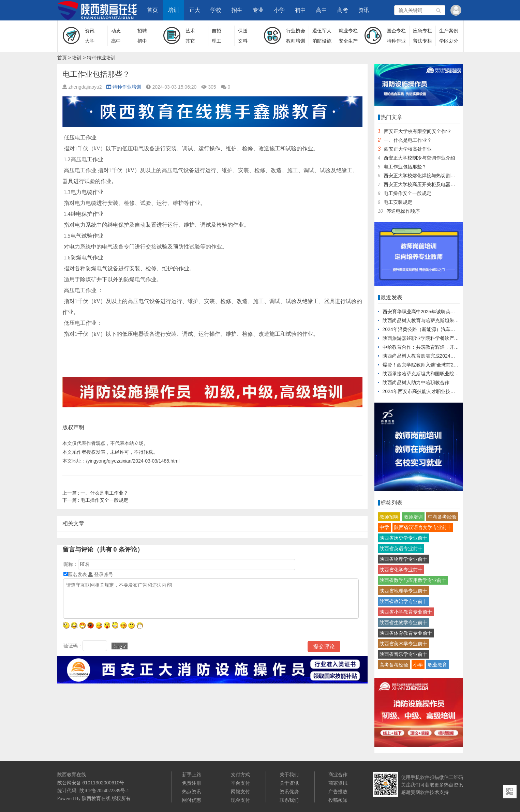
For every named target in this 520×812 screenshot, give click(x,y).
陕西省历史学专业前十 (403, 538)
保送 (243, 31)
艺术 (190, 31)
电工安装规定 (398, 202)
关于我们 (289, 775)
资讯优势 (289, 792)
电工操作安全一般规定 (95, 500)
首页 (152, 10)
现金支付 (240, 800)
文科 (243, 41)
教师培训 (296, 41)
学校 (216, 10)
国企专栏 (396, 31)
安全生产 (348, 41)
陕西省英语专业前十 (401, 548)
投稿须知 (338, 800)
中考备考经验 (442, 517)
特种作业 (396, 41)
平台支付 (240, 783)
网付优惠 (192, 800)
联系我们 (289, 800)
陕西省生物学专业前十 (403, 622)
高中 (322, 10)
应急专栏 (422, 31)
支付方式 (240, 775)
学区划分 (449, 41)
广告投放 (338, 792)
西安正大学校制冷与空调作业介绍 (419, 158)
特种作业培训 (101, 58)
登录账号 (101, 574)
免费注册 (192, 783)
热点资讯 (192, 792)
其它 (190, 41)
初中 (300, 10)
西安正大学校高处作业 (408, 149)
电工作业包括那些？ (405, 167)
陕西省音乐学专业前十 (403, 654)
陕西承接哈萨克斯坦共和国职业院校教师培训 (430, 374)
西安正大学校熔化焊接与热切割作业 (422, 176)
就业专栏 (348, 31)
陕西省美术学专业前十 (403, 644)
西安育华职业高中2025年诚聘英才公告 (424, 312)
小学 (279, 10)
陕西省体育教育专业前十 (406, 633)
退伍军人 (322, 31)
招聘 (142, 31)
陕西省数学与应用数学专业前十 (413, 580)
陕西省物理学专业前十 (403, 559)
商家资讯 (338, 783)
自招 (217, 31)
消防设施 (322, 41)
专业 (258, 10)
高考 (343, 10)
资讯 (364, 10)
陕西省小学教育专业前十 (406, 612)
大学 (90, 41)
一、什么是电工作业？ (95, 493)
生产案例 (449, 31)
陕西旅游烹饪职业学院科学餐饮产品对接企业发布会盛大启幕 (447, 338)
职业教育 (437, 665)
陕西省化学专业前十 (401, 570)
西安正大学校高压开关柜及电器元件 (422, 184)
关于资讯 (289, 783)
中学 (384, 527)
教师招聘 (389, 517)
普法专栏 (422, 41)
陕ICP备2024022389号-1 (104, 791)
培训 (174, 10)
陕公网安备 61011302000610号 (91, 783)
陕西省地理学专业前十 (403, 591)
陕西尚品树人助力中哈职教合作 (416, 382)
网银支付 (240, 792)
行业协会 (296, 31)
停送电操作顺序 (403, 211)
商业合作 (338, 775)
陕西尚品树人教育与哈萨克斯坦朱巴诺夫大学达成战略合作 (445, 320)
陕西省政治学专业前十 (403, 601)
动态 (116, 31)
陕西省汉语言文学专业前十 (423, 527)
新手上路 (192, 775)
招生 (237, 10)
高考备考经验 (394, 665)
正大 (195, 10)
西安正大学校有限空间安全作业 (417, 131)
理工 (217, 41)
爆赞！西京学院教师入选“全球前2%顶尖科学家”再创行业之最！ (450, 365)
